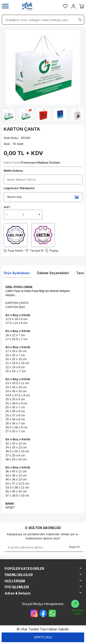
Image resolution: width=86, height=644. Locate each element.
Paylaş (52, 251)
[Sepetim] (82, 6)
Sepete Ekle (43, 637)
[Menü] (5, 6)
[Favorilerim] (65, 6)
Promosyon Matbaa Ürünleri (40, 162)
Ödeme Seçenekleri (53, 273)
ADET (7, 207)
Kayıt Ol (74, 547)
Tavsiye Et (34, 251)
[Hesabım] (73, 6)
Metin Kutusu (13, 171)
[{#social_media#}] (34, 613)
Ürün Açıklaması (17, 273)
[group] (43, 67)
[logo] (27, 6)
